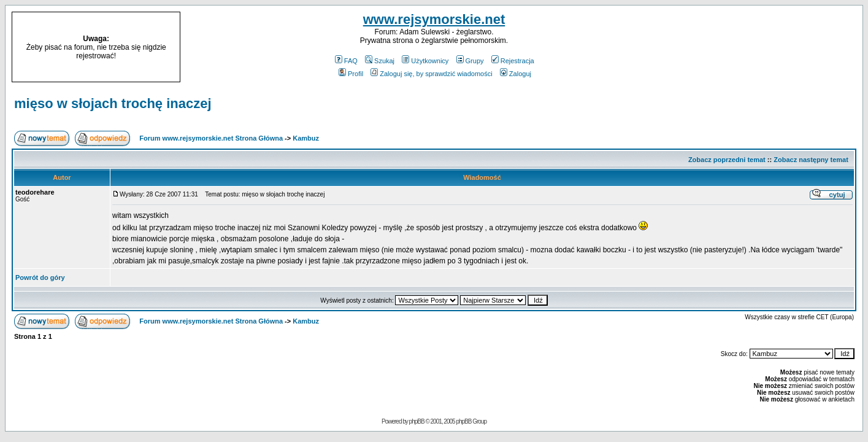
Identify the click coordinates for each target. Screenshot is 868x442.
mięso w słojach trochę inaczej (113, 103)
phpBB (417, 421)
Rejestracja (513, 61)
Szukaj (380, 61)
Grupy (470, 61)
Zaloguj (516, 74)
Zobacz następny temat (811, 160)
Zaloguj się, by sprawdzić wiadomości (431, 74)
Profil (351, 74)
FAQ (346, 61)
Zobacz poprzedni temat (727, 160)
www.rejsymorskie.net (434, 19)
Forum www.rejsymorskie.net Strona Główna (211, 138)
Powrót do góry (40, 277)
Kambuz (306, 138)
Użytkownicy (425, 61)
